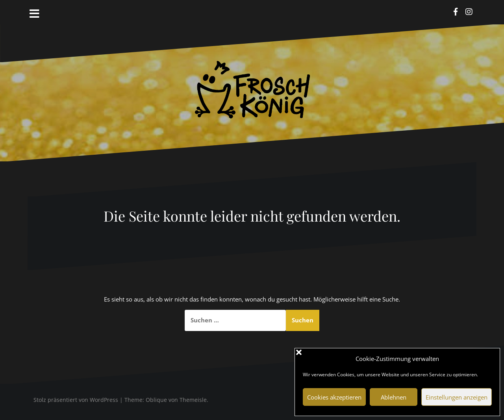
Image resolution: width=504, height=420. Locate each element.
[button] (488, 359)
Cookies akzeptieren (334, 397)
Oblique (156, 400)
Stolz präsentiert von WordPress (76, 400)
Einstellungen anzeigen (457, 397)
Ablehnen (394, 397)
